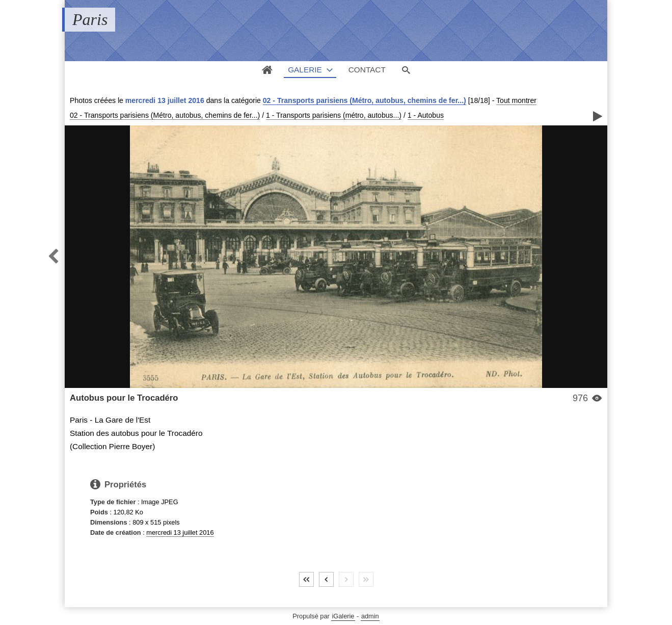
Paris (90, 19)
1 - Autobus (426, 115)
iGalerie (343, 616)
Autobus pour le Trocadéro (124, 398)
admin (370, 616)
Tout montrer (516, 100)
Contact (367, 70)
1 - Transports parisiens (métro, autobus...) (334, 115)
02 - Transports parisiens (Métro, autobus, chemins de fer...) (365, 100)
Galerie (305, 70)
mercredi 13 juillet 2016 (180, 532)
